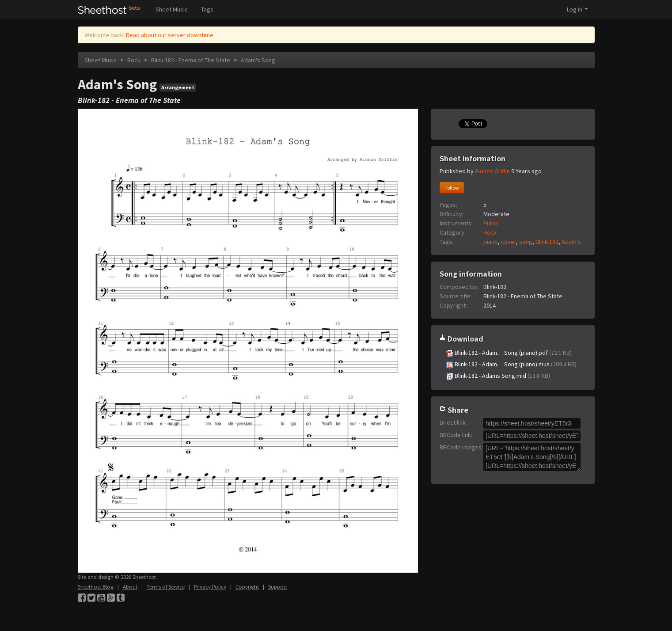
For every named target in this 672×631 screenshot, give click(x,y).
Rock (134, 60)
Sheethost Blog (96, 587)
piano (491, 242)
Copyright (247, 587)
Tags (207, 9)
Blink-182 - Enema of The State (191, 60)
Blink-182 (547, 242)
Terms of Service (166, 587)
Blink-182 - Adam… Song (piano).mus (511, 364)
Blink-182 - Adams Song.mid (498, 376)
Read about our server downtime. (170, 35)
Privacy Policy (210, 587)
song (526, 242)
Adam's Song (258, 60)
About (130, 587)
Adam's (571, 242)
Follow (452, 188)
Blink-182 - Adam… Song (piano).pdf (509, 353)
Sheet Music (172, 9)
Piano (491, 223)
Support (278, 587)
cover (509, 242)
